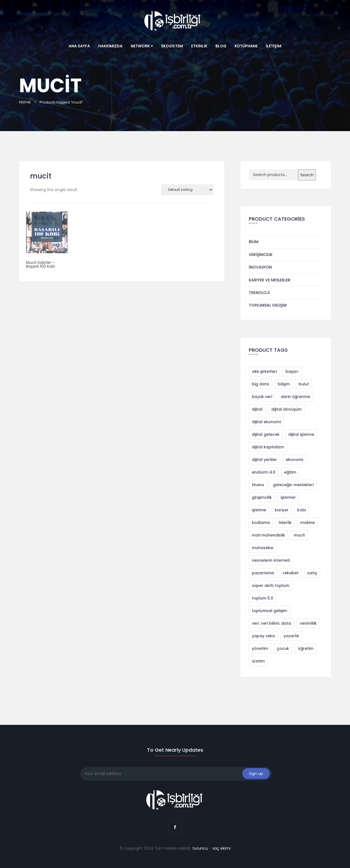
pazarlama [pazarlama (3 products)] (263, 573)
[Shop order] (187, 190)
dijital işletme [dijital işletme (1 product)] (301, 434)
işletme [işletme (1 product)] (259, 510)
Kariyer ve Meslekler (270, 280)
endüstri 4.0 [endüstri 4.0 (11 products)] (264, 472)
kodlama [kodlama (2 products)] (261, 523)
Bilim (254, 242)
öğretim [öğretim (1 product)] (306, 648)
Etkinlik (199, 46)
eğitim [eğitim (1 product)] (290, 472)
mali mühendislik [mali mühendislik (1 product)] (268, 535)
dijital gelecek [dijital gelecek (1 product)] (266, 434)
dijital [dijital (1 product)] (257, 409)
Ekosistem (172, 46)
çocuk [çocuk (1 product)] (283, 648)
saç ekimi (221, 848)
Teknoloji (259, 293)
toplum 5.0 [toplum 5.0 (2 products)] (262, 598)
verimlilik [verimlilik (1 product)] (308, 623)
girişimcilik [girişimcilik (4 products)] (262, 497)
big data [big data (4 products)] (260, 384)
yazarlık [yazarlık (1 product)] (291, 636)
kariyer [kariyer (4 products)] (282, 510)
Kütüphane (246, 46)
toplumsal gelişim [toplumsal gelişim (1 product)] (269, 611)
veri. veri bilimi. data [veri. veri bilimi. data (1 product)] (271, 623)
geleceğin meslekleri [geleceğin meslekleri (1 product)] (293, 485)
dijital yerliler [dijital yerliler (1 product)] (264, 460)
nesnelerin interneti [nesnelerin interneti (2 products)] (271, 560)
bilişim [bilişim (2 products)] (284, 384)
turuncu (200, 848)
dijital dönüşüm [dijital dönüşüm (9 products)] (286, 409)
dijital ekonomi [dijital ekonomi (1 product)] (266, 422)
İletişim (274, 46)
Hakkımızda (110, 46)
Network (142, 46)
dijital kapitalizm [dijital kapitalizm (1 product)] (268, 447)
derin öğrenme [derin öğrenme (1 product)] (295, 397)
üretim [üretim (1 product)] (258, 661)
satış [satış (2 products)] (312, 573)
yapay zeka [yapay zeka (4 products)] (263, 636)
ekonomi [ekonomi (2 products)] (294, 460)
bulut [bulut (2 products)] (304, 384)
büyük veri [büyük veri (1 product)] (262, 397)
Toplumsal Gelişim (268, 305)
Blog (221, 46)
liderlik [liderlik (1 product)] (285, 523)
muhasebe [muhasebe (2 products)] (262, 548)
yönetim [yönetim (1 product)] (260, 648)
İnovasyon (260, 267)
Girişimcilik (261, 255)
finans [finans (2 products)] (258, 485)
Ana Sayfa (79, 46)
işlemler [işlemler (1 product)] (288, 497)
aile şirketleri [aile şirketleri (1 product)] (264, 371)
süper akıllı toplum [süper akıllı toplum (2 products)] (271, 586)
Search (307, 175)
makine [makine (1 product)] (307, 523)
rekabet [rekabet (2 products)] (291, 573)
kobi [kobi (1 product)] (301, 510)
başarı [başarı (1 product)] (292, 371)
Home (25, 102)
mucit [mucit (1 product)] (299, 535)
